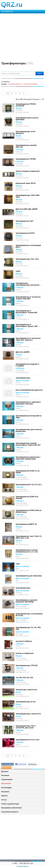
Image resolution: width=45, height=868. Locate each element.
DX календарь (6, 788)
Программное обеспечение (11, 808)
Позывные (5, 775)
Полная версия (23, 866)
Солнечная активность (10, 812)
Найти (40, 73)
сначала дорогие (15, 84)
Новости (4, 796)
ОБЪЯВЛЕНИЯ (7, 11)
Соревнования (7, 779)
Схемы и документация (10, 804)
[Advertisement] (22, 37)
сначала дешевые (30, 84)
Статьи (4, 800)
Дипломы (5, 771)
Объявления (6, 784)
